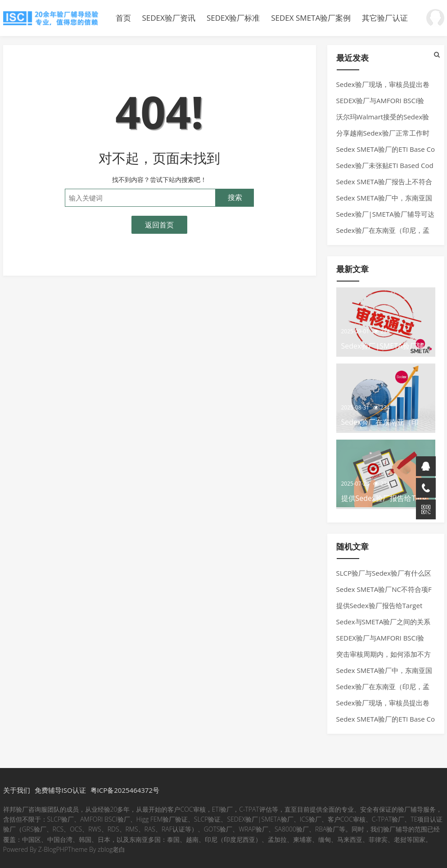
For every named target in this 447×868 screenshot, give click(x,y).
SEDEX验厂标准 (233, 18)
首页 (123, 18)
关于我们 (17, 790)
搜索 (235, 198)
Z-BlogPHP (53, 849)
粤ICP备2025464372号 (125, 790)
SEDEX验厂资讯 (169, 18)
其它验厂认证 (385, 18)
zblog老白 (111, 849)
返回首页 (159, 225)
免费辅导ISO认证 (60, 790)
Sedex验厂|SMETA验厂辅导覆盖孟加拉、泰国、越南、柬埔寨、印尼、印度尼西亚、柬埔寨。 (53, 18)
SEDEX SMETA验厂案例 (311, 18)
